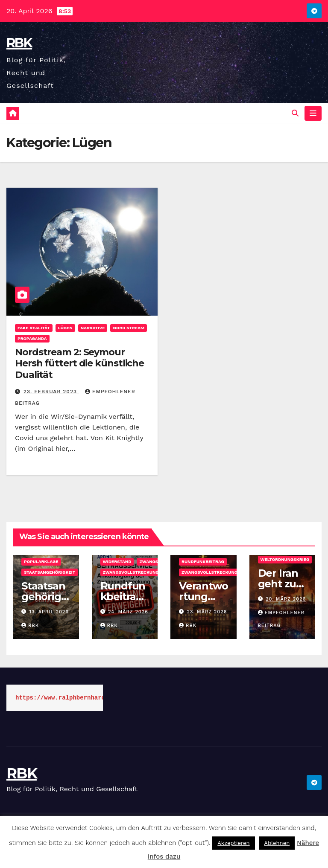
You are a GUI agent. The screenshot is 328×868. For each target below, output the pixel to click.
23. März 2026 (207, 612)
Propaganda (32, 338)
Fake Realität (34, 328)
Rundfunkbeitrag (203, 562)
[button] (295, 113)
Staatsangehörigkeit (50, 572)
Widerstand (117, 562)
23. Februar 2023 (51, 392)
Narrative (93, 328)
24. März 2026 (128, 612)
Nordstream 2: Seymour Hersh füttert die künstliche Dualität (79, 363)
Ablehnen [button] (277, 843)
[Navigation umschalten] (313, 113)
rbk (30, 626)
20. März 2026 (286, 599)
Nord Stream (129, 328)
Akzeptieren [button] (233, 843)
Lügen (65, 328)
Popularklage (41, 562)
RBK (19, 43)
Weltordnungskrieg (285, 559)
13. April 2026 (49, 612)
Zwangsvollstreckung (131, 572)
